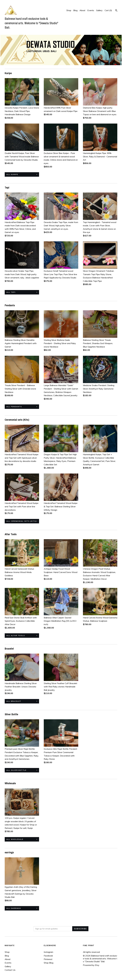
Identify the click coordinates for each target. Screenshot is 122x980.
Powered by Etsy (91, 965)
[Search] (116, 11)
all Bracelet (14, 701)
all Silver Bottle (16, 770)
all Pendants (14, 407)
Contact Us (10, 970)
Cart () (108, 10)
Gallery (99, 10)
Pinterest (48, 959)
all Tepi (11, 292)
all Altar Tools (16, 635)
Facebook (48, 956)
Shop (69, 10)
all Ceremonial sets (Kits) (21, 521)
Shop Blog (49, 963)
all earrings (14, 908)
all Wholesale (15, 839)
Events (91, 10)
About (82, 10)
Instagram (48, 952)
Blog (75, 10)
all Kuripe (12, 174)
